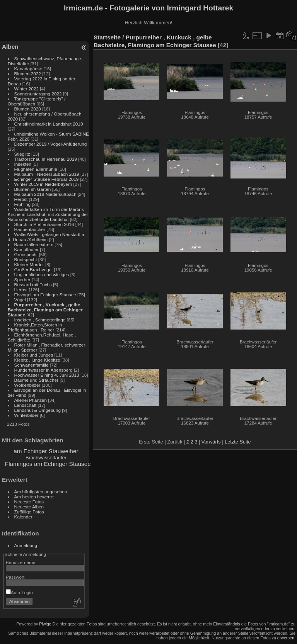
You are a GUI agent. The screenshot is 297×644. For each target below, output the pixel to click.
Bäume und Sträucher (36, 380)
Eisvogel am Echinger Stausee (45, 295)
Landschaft (26, 405)
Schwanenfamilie (32, 365)
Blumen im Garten (33, 189)
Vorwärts (211, 442)
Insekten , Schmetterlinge (40, 320)
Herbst (21, 199)
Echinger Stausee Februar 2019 (47, 179)
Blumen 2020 (28, 109)
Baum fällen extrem (34, 244)
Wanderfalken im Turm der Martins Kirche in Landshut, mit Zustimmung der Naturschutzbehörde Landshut (48, 214)
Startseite (107, 37)
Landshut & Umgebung (38, 410)
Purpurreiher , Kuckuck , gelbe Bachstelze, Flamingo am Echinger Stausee (45, 310)
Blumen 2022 (28, 74)
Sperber (22, 280)
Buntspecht (26, 259)
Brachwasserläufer (46, 458)
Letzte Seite (238, 442)
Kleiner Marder (29, 264)
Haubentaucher (30, 229)
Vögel (20, 300)
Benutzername (21, 562)
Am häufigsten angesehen (41, 492)
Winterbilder (26, 415)
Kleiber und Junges (34, 355)
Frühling (23, 204)
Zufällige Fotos (29, 512)
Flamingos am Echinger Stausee (48, 464)
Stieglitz (23, 154)
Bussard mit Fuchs (33, 285)
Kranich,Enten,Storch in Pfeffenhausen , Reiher (35, 327)
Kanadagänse (28, 69)
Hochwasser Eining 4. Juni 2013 (47, 375)
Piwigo (45, 624)
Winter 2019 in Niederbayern (43, 184)
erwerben (286, 638)
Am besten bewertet (35, 497)
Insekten (23, 164)
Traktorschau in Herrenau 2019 (46, 159)
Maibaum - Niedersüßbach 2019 (47, 174)
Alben (10, 47)
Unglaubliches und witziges (42, 274)
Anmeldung (26, 545)
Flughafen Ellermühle (36, 169)
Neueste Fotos (29, 502)
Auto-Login (19, 592)
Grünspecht (26, 254)
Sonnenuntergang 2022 (38, 94)
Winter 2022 (26, 89)
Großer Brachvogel (33, 269)
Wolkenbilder (27, 385)
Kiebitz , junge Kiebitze (37, 360)
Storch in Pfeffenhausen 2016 (44, 224)
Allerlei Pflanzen (31, 400)
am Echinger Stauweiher (46, 451)
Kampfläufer (26, 249)
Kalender (23, 517)
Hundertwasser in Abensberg (44, 370)
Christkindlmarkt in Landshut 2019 (49, 124)
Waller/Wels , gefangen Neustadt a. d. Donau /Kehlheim (47, 237)
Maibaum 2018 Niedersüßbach (45, 194)
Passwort (15, 577)
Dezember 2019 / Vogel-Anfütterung (51, 144)
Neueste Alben (29, 507)
